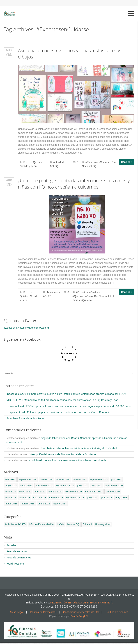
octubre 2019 (111, 489)
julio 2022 (114, 477)
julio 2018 (77, 494)
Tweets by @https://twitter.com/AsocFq (25, 327)
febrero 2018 (11, 500)
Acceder (11, 542)
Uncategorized (101, 521)
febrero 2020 (54, 489)
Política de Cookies (115, 608)
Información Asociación (41, 521)
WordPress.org (15, 560)
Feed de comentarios (18, 554)
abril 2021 (95, 483)
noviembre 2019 (92, 489)
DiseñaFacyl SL (80, 612)
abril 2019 (10, 494)
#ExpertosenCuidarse (98, 162)
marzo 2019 (25, 494)
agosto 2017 (43, 500)
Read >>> (127, 162)
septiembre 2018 (60, 494)
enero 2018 (27, 500)
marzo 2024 (46, 477)
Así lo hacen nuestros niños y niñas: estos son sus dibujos (70, 53)
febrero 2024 (62, 477)
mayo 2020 (25, 489)
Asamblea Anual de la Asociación (25, 417)
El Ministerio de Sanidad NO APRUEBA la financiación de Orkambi (66, 458)
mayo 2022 (11, 483)
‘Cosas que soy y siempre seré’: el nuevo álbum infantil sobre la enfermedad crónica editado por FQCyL (64, 393)
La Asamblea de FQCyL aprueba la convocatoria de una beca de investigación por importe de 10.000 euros (66, 405)
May (9, 50)
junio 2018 (91, 494)
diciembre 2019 (72, 489)
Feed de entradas (16, 548)
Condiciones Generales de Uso (81, 608)
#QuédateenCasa (82, 295)
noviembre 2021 (43, 483)
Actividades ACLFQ (15, 521)
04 (9, 54)
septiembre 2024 (27, 477)
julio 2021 (81, 483)
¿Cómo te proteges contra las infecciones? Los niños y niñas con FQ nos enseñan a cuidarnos (74, 183)
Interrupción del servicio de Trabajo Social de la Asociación (62, 452)
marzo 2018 (120, 494)
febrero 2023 (78, 477)
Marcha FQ (72, 521)
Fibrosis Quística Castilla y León (29, 295)
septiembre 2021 (64, 483)
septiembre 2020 (112, 483)
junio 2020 (10, 489)
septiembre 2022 (97, 477)
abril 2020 (39, 489)
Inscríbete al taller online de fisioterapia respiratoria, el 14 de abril (77, 446)
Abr (9, 180)
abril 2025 (10, 477)
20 (9, 184)
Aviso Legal (18, 608)
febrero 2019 (41, 494)
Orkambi (86, 521)
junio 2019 (126, 489)
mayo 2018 (105, 494)
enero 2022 (26, 483)
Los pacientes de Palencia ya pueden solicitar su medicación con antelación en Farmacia (56, 411)
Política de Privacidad (44, 608)
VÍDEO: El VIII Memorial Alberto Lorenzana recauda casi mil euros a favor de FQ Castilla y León (60, 399)
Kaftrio (59, 521)
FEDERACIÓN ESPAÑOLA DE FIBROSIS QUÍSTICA (81, 598)
